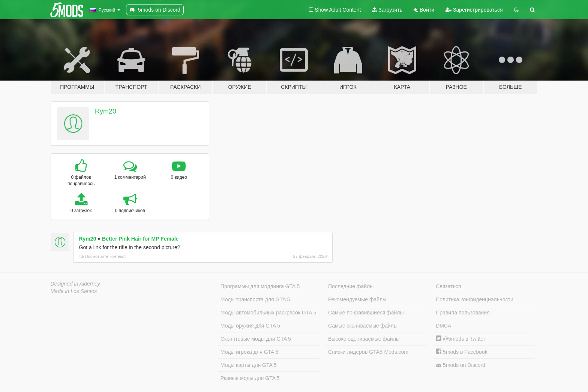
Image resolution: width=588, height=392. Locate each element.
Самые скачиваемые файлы (363, 326)
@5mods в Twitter (460, 339)
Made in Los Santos (74, 291)
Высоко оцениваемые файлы (364, 339)
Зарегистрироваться (474, 10)
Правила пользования (463, 313)
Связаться (448, 286)
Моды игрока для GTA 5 (249, 352)
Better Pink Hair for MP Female (140, 239)
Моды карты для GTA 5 (249, 365)
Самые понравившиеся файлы (366, 313)
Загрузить (387, 10)
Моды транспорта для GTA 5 (255, 299)
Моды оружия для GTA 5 (250, 326)
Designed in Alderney (76, 284)
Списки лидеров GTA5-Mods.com (368, 352)
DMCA (443, 326)
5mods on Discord (460, 365)
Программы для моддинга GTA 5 (260, 286)
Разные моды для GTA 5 (250, 378)
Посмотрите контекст (103, 256)
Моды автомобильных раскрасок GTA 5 (268, 313)
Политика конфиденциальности (475, 299)
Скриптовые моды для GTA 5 (256, 339)
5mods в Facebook (462, 352)
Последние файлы (351, 286)
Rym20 (106, 111)
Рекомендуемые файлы (357, 299)
